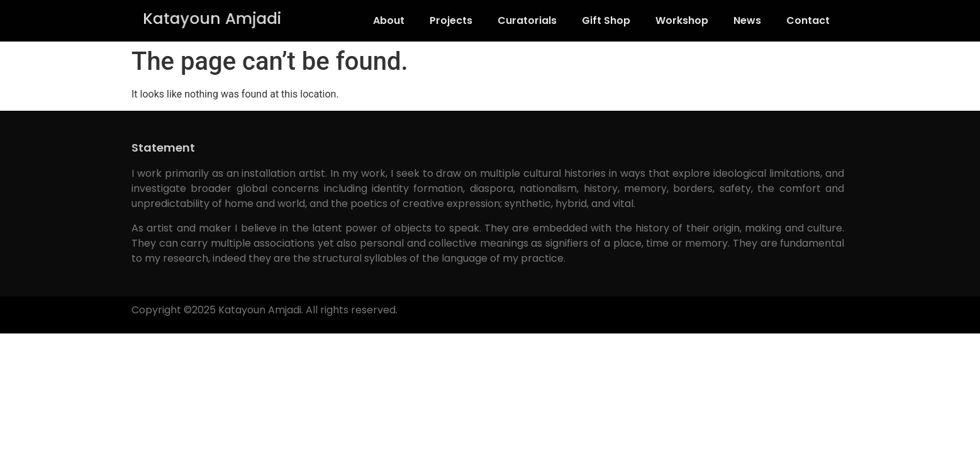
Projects (451, 20)
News (747, 20)
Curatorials (527, 20)
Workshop (682, 20)
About (389, 20)
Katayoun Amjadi (212, 19)
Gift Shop (606, 20)
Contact (808, 20)
